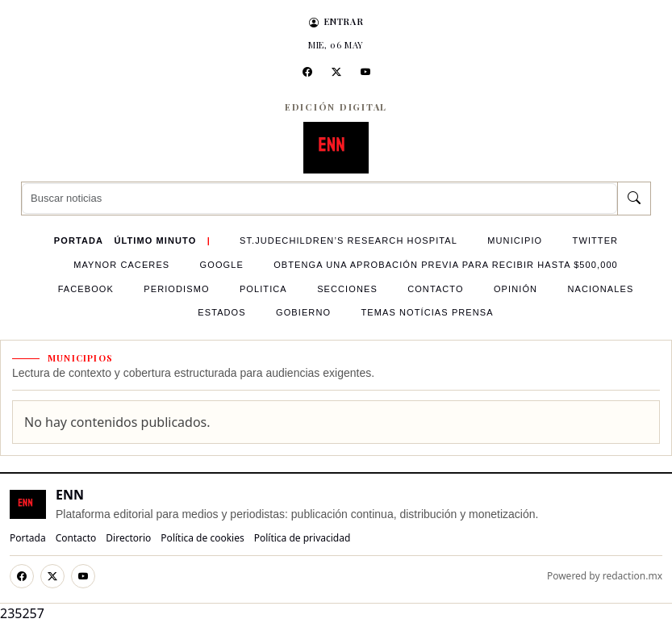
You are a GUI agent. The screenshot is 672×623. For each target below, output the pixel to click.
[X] (336, 72)
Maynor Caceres (121, 265)
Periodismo (176, 289)
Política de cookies (202, 538)
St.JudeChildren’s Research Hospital (349, 240)
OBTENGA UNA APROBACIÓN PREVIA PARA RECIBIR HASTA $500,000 (446, 265)
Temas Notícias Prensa (427, 312)
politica (263, 289)
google (222, 265)
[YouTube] (365, 72)
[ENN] (336, 148)
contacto (436, 289)
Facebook (86, 289)
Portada (79, 240)
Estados (221, 312)
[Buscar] (634, 199)
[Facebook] (307, 72)
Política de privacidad (303, 538)
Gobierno (303, 312)
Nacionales (600, 289)
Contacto (76, 538)
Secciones (347, 289)
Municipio (515, 240)
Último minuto (155, 240)
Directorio (128, 538)
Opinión (515, 289)
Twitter (596, 240)
